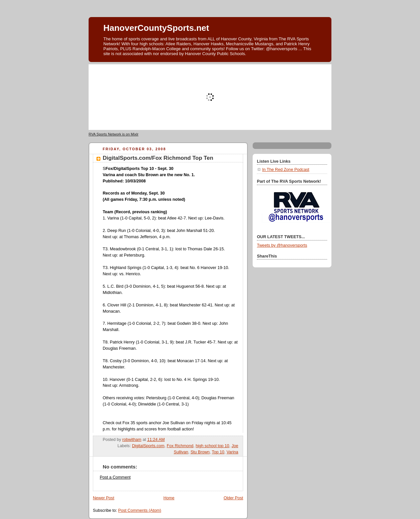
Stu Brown (200, 452)
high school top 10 (212, 446)
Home (169, 498)
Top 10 (218, 452)
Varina (232, 452)
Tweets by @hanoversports (282, 245)
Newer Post (104, 498)
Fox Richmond (180, 446)
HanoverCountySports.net (156, 28)
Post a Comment (115, 477)
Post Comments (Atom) (140, 510)
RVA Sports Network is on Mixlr (114, 134)
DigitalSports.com (148, 446)
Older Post (233, 498)
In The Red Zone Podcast (286, 170)
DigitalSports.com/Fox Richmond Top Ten (158, 158)
